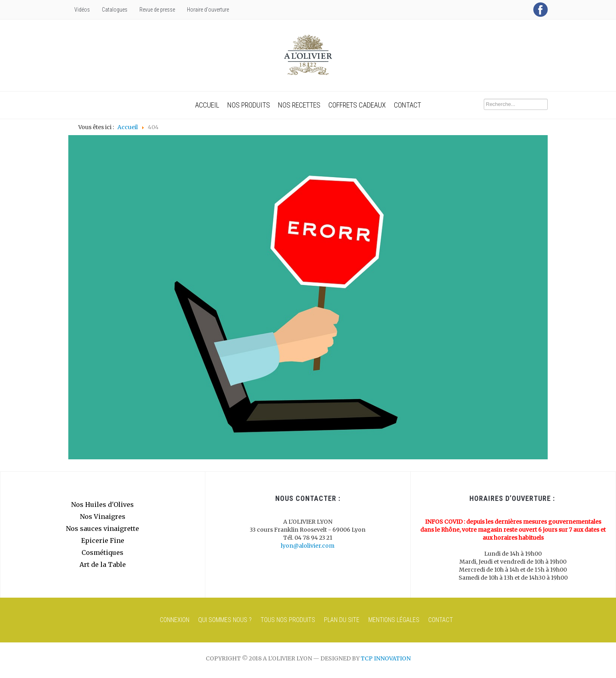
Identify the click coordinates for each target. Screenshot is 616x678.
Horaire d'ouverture (208, 10)
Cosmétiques (102, 552)
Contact (407, 105)
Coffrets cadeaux (357, 105)
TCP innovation (386, 658)
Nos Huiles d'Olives (102, 505)
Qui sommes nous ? (225, 620)
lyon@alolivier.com (308, 546)
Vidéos (82, 10)
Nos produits (249, 105)
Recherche (484, 99)
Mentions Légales (394, 620)
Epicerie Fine (103, 540)
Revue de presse (157, 10)
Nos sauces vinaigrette (102, 528)
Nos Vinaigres (103, 516)
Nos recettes (299, 105)
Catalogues (115, 10)
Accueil (207, 105)
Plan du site (342, 620)
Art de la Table (103, 564)
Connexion (175, 620)
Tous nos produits (288, 620)
